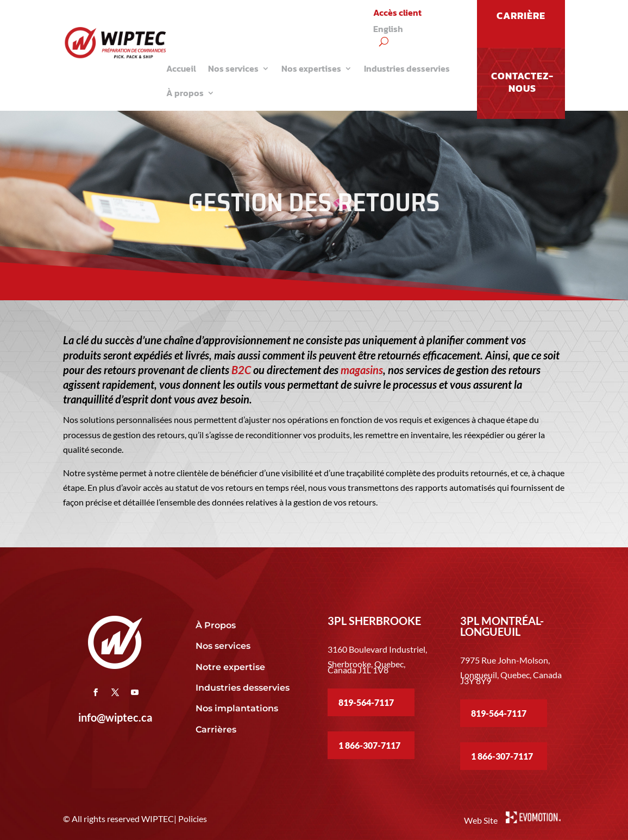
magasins (362, 370)
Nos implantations (238, 708)
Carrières (216, 730)
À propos (185, 93)
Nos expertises (311, 68)
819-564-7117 (366, 702)
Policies (193, 819)
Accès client (397, 14)
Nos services (233, 68)
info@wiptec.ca (115, 717)
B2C (241, 370)
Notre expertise (231, 667)
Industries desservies (407, 68)
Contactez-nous (522, 82)
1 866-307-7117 (369, 745)
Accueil (181, 68)
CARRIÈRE (521, 15)
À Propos (216, 625)
